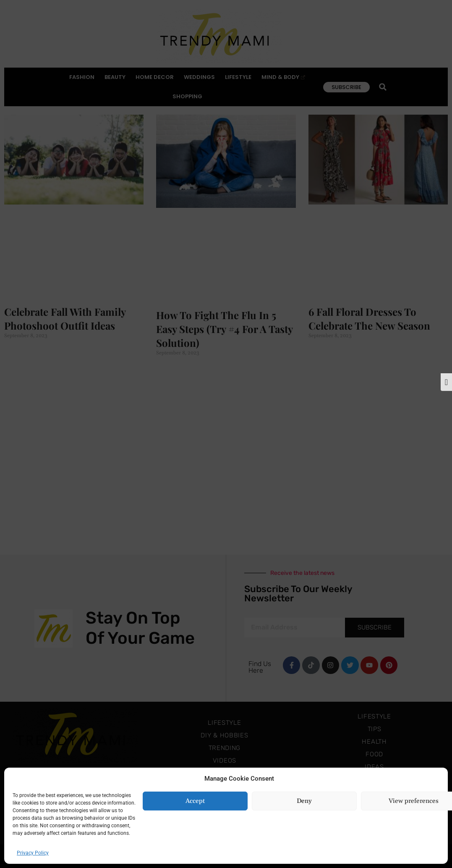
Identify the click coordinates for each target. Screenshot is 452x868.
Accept (195, 801)
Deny (304, 801)
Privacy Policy (33, 853)
